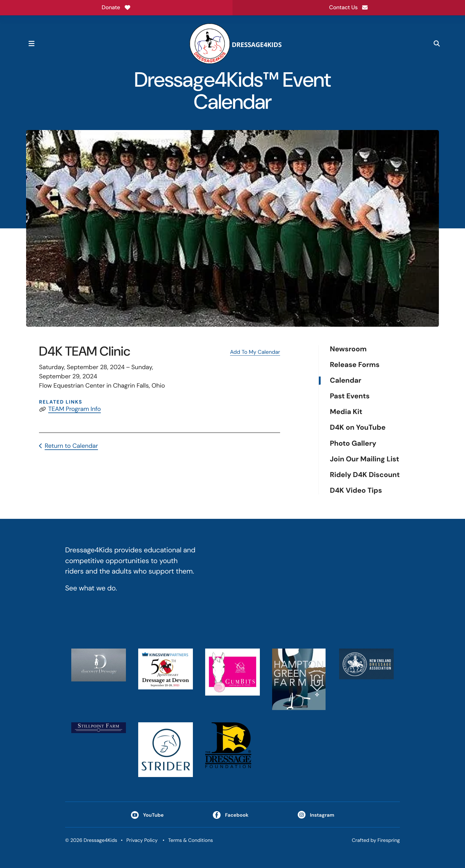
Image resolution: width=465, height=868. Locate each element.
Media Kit (346, 412)
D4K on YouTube (358, 428)
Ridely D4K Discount (365, 475)
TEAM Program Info (74, 409)
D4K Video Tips (356, 491)
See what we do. (91, 588)
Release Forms (355, 365)
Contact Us (349, 7)
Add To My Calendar (255, 352)
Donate (116, 7)
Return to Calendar (71, 446)
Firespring (389, 840)
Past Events (350, 396)
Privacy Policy (142, 840)
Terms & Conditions (191, 840)
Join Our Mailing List (364, 459)
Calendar (346, 381)
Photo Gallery (353, 443)
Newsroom (348, 349)
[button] (31, 44)
